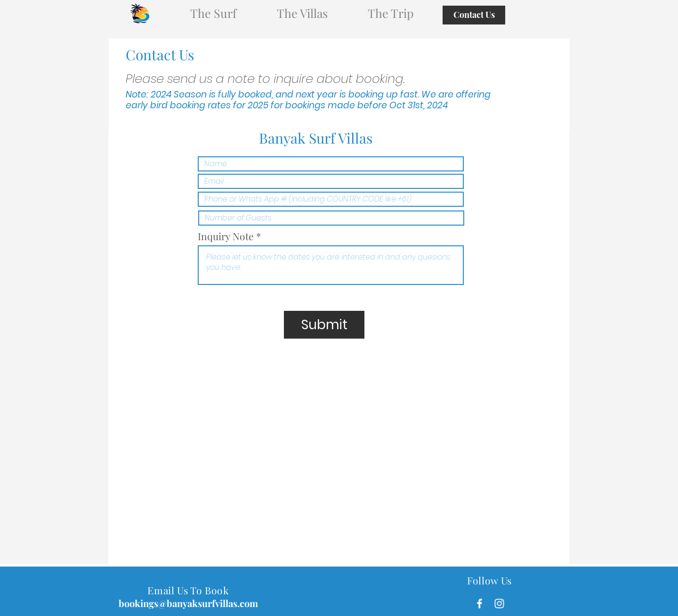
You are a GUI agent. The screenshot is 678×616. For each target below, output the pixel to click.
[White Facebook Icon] (480, 604)
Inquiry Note (226, 236)
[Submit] (324, 325)
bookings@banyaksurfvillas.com (188, 603)
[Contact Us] (474, 15)
